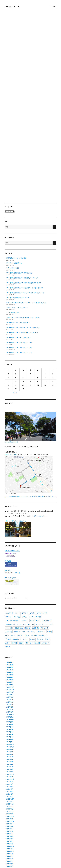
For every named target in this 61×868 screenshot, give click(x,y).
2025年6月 (10, 629)
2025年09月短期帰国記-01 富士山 (18, 254)
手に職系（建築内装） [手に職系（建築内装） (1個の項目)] (13, 596)
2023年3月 (10, 693)
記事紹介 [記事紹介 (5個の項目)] (46, 600)
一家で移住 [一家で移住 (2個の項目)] (19, 585)
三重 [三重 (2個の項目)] (28, 585)
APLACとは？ (9, 845)
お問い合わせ (9, 849)
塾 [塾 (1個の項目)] (7, 592)
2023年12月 (10, 671)
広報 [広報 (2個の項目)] (27, 592)
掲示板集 (8, 527)
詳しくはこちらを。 (41, 473)
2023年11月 (10, 674)
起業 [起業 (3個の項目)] (8, 603)
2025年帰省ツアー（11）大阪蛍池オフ (19, 294)
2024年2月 (10, 666)
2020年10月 (10, 756)
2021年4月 (10, 748)
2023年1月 (10, 698)
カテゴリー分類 (10, 836)
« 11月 (15, 349)
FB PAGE (8, 518)
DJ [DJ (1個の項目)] (17, 570)
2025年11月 (10, 619)
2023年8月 (10, 681)
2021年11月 (10, 733)
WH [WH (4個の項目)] (33, 570)
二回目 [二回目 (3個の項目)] (35, 585)
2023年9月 (10, 679)
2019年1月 (10, 800)
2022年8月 (10, 711)
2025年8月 (10, 624)
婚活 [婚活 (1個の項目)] (13, 592)
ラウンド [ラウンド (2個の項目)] (49, 581)
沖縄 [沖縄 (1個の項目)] (48, 596)
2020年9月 (10, 758)
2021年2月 (10, 751)
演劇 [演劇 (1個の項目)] (8, 600)
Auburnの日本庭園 (13, 224)
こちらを (17, 529)
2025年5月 (10, 631)
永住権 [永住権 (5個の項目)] (40, 596)
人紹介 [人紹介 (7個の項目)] (9, 588)
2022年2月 (10, 726)
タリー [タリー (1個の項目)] (31, 581)
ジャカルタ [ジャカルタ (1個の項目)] (47, 577)
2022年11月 (10, 703)
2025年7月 (10, 626)
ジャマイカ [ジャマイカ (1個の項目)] (21, 581)
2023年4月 (10, 691)
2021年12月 (10, 731)
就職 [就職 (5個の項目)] (20, 592)
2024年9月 (10, 651)
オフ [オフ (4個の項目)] (24, 573)
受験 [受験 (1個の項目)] (49, 588)
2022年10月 (10, 706)
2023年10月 (10, 676)
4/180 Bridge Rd (11, 411)
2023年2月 (10, 696)
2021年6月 (10, 743)
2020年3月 (10, 766)
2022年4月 (10, 721)
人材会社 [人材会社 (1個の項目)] (45, 585)
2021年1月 (10, 753)
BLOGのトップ (10, 853)
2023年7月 (10, 683)
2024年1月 (10, 669)
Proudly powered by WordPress (24, 865)
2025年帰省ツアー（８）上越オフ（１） (19, 309)
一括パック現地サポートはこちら (18, 485)
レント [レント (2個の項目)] (9, 585)
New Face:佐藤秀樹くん (14, 220)
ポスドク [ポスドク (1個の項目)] (40, 581)
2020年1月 (10, 770)
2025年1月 (10, 641)
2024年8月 (10, 654)
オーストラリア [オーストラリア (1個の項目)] (35, 573)
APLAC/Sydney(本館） (12, 507)
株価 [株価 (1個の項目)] (32, 596)
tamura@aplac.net (30, 384)
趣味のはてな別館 (10, 534)
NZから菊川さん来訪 (13, 269)
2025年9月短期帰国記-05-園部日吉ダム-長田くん (22, 234)
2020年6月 (10, 761)
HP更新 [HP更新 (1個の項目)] (25, 570)
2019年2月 (10, 798)
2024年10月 (10, 649)
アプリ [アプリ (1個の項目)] (8, 573)
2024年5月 (10, 661)
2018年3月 (10, 825)
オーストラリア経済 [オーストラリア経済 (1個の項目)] (13, 577)
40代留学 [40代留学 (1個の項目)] (9, 570)
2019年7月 (10, 785)
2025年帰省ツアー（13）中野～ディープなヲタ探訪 (23, 284)
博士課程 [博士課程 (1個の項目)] (41, 588)
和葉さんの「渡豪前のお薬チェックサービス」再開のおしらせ (26, 259)
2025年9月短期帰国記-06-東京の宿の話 (19, 229)
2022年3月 (10, 723)
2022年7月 (10, 713)
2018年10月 (10, 808)
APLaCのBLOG (13, 7)
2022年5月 (10, 718)
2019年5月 (10, 790)
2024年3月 (10, 664)
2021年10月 (10, 736)
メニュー (53, 6)
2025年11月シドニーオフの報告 (16, 215)
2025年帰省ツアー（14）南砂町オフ (18, 279)
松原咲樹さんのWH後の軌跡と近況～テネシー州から (23, 274)
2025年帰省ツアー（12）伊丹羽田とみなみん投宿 (22, 289)
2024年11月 (10, 646)
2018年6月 (10, 818)
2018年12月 (10, 803)
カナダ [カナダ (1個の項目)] (25, 577)
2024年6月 (10, 659)
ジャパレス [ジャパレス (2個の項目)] (10, 581)
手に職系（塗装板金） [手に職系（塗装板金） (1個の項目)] (39, 592)
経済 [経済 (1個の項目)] (14, 600)
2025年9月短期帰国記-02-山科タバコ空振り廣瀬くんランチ (26, 249)
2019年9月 (10, 780)
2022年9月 (10, 708)
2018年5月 (10, 820)
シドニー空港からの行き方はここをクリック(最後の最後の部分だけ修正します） (30, 453)
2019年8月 (10, 783)
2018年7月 (10, 815)
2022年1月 (10, 728)
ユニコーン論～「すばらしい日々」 (18, 264)
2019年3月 (10, 795)
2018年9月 (10, 810)
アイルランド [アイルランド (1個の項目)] (42, 570)
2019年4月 (10, 793)
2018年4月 (10, 823)
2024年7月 (10, 656)
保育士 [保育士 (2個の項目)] (17, 588)
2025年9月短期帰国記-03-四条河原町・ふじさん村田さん (25, 244)
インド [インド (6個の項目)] (17, 573)
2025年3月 (10, 636)
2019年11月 (10, 775)
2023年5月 (10, 688)
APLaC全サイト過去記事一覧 (14, 840)
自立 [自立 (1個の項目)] (21, 600)
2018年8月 (10, 813)
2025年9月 (10, 621)
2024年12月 (10, 644)
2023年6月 (10, 686)
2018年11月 (10, 805)
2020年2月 (10, 768)
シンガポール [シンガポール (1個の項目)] (35, 577)
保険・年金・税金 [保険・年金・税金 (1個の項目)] (29, 588)
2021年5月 (10, 746)
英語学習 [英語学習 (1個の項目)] (29, 600)
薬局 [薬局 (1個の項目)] (37, 600)
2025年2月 (10, 639)
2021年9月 (10, 738)
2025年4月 (10, 634)
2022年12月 (10, 701)
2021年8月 (10, 741)
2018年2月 (10, 828)
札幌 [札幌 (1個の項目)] (26, 596)
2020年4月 (10, 763)
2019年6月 (10, 788)
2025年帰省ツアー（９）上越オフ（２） (19, 304)
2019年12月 (10, 773)
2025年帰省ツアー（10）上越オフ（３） (19, 299)
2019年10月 (10, 778)
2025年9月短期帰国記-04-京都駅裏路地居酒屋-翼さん (24, 239)
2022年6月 (10, 716)
